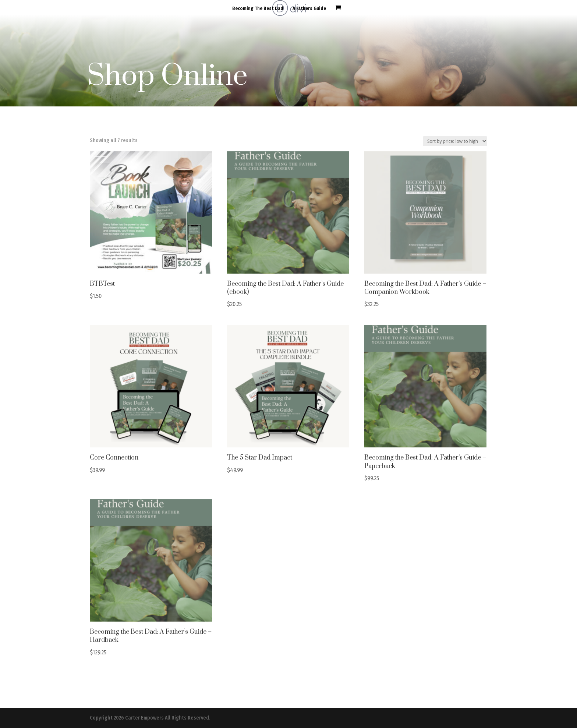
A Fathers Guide (309, 8)
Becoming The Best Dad (258, 8)
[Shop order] (455, 141)
